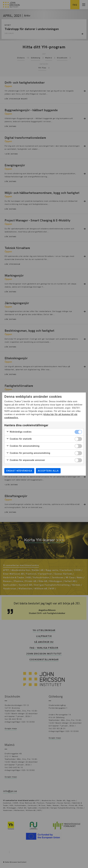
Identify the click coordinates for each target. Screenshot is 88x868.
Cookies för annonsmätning (23, 446)
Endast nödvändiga (19, 471)
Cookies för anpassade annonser (26, 460)
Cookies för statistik (19, 439)
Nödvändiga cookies (19, 432)
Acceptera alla (48, 471)
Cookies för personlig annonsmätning (28, 453)
